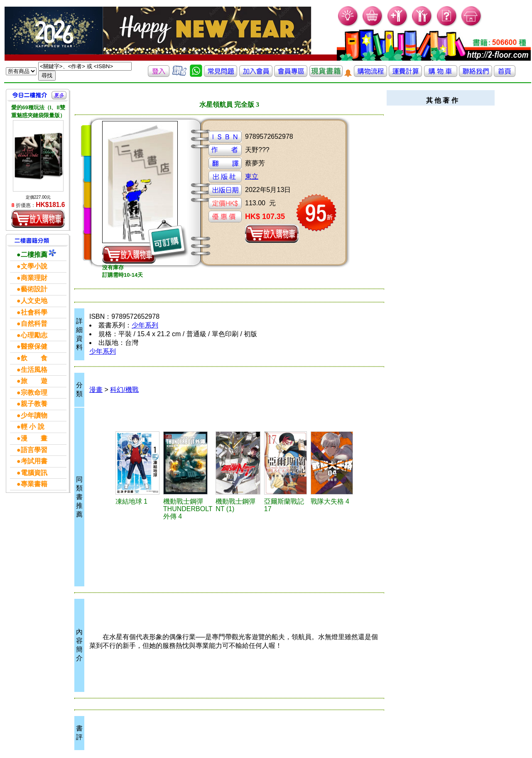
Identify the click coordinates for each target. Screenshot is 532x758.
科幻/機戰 (124, 390)
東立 (252, 176)
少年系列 (145, 325)
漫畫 (96, 390)
